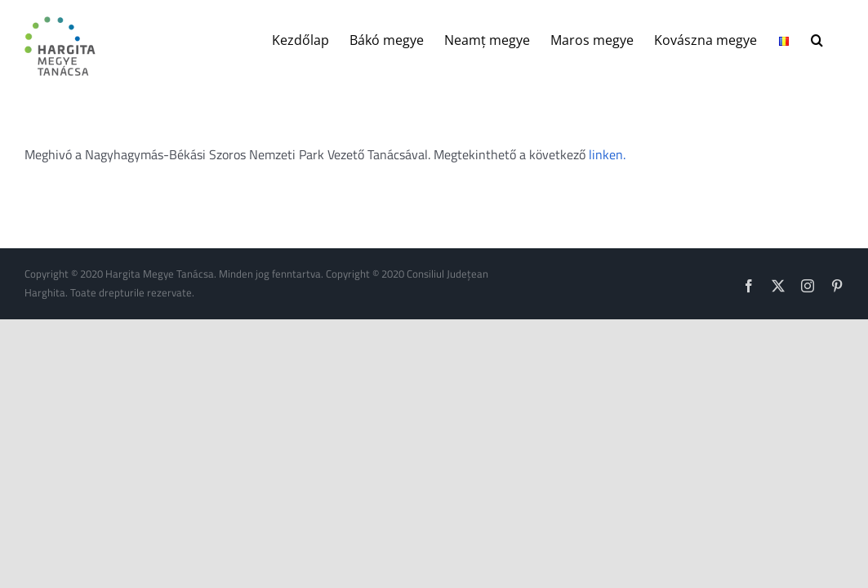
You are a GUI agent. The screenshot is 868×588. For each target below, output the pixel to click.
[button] (837, 38)
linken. (607, 154)
